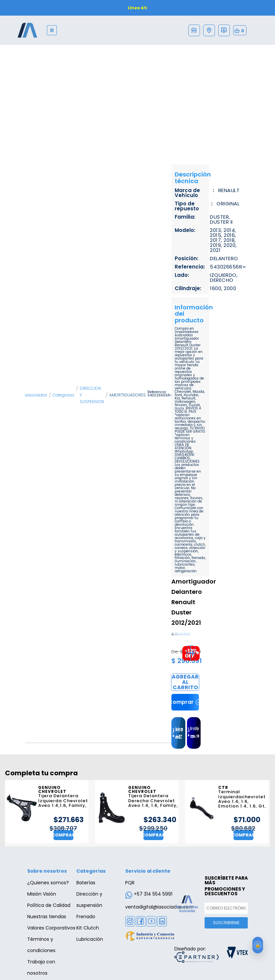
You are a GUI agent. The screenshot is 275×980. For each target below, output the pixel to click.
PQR (130, 883)
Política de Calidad (49, 905)
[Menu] (52, 30)
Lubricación (90, 939)
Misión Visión (42, 894)
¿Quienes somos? (48, 883)
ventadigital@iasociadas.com (160, 907)
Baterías (86, 883)
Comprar (185, 682)
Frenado (86, 917)
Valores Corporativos (51, 928)
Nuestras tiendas (47, 917)
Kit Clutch (88, 928)
